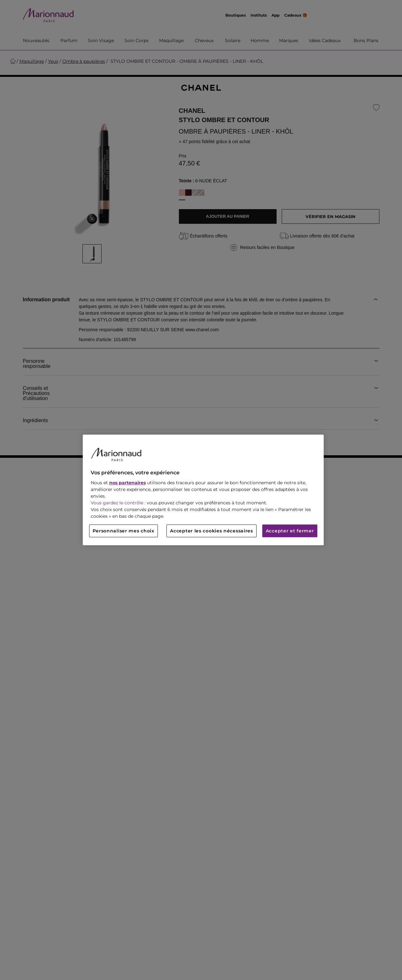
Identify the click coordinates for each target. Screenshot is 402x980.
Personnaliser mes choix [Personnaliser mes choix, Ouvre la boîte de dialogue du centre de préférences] (123, 531)
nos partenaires (127, 483)
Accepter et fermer (290, 531)
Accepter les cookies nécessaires (211, 531)
